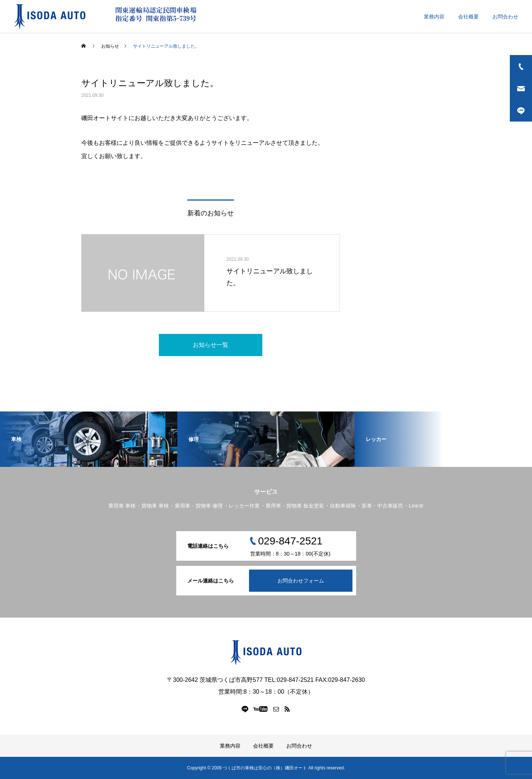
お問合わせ (505, 17)
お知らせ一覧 (211, 345)
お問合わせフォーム (301, 581)
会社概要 (468, 17)
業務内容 (434, 17)
